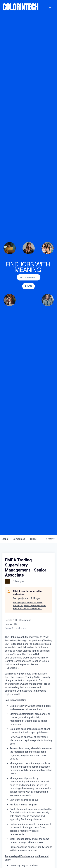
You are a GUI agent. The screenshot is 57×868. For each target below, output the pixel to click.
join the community (29, 277)
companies (19, 539)
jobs (5, 539)
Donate (28, 286)
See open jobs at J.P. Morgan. (27, 598)
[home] (21, 7)
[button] (50, 7)
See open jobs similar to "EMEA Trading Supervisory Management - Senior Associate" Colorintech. (29, 606)
